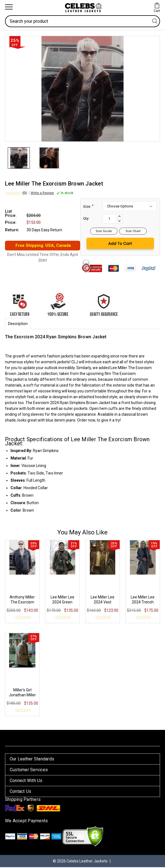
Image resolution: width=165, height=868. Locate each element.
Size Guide (104, 232)
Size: (88, 207)
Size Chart (133, 232)
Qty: (86, 219)
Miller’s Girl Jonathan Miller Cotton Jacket (22, 696)
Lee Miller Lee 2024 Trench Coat (143, 603)
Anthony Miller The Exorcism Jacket (22, 603)
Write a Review (42, 194)
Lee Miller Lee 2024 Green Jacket (62, 603)
